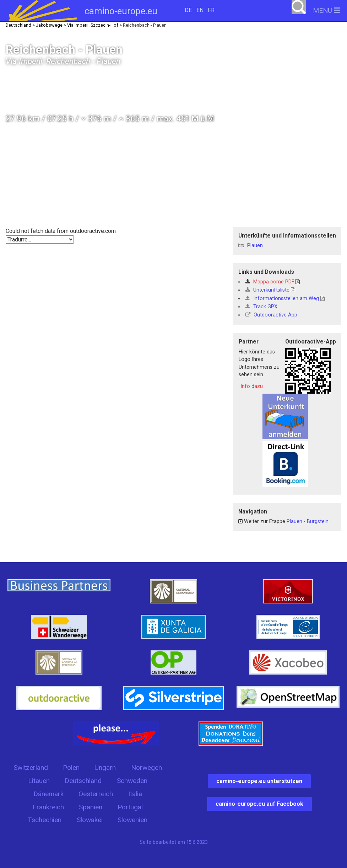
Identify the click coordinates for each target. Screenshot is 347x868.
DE (188, 10)
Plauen (251, 246)
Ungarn (105, 768)
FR (211, 10)
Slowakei (90, 820)
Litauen (39, 781)
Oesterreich (96, 794)
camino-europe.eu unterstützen (259, 781)
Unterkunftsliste (270, 290)
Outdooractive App (271, 315)
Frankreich (48, 807)
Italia (135, 794)
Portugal (130, 807)
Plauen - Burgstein (308, 521)
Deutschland (83, 781)
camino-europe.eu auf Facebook (259, 804)
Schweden (132, 781)
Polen (71, 768)
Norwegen (147, 768)
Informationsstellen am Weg (285, 299)
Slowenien (132, 820)
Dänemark (48, 794)
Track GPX (261, 307)
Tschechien (45, 820)
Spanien (91, 807)
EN (200, 10)
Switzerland (31, 768)
